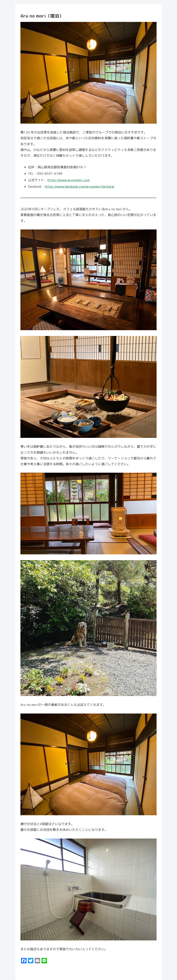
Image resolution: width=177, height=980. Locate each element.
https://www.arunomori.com (68, 180)
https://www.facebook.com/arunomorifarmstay (80, 186)
